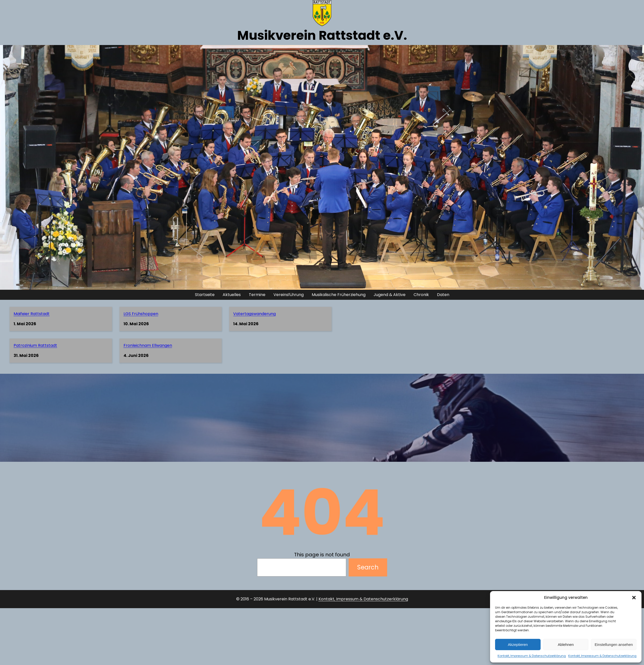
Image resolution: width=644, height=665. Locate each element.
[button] (634, 598)
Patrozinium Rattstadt (35, 345)
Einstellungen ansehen (614, 645)
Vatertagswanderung (255, 314)
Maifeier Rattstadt (32, 314)
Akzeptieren (518, 645)
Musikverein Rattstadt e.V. (322, 35)
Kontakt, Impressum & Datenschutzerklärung (532, 656)
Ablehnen (566, 645)
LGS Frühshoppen (141, 314)
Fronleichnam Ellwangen (148, 345)
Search (368, 567)
